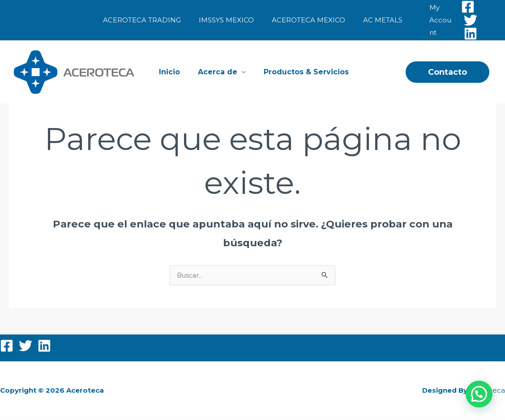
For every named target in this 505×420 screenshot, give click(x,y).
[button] (447, 72)
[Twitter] (466, 20)
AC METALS (376, 20)
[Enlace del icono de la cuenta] (434, 20)
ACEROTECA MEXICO (306, 20)
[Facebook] (463, 7)
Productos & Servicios (301, 72)
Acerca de (216, 72)
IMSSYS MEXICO (229, 20)
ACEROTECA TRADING (149, 20)
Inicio (172, 72)
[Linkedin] (466, 34)
